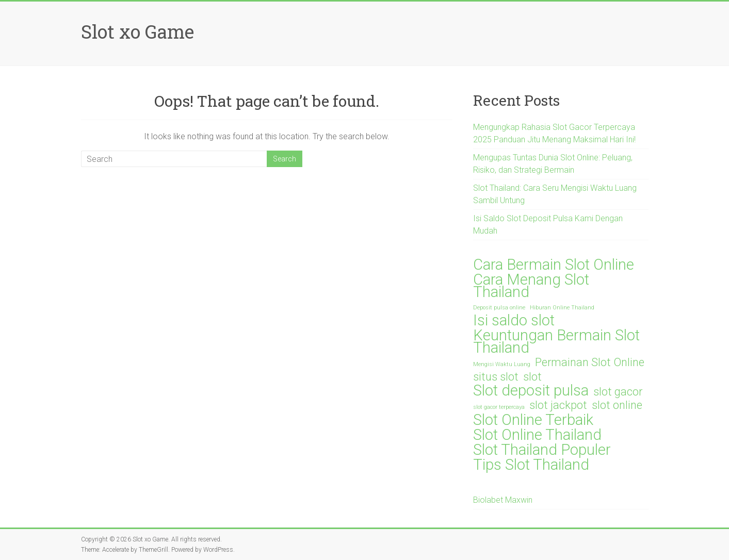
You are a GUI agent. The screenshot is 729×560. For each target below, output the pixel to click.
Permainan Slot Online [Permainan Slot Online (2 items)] (590, 363)
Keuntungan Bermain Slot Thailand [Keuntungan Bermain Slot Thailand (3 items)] (556, 341)
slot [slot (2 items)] (532, 377)
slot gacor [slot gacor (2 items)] (618, 392)
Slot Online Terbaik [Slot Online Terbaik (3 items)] (533, 420)
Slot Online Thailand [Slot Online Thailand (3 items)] (537, 435)
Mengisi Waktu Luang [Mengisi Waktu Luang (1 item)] (502, 364)
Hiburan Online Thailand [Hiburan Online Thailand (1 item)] (562, 308)
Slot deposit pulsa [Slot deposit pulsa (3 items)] (531, 390)
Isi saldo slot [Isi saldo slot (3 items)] (514, 320)
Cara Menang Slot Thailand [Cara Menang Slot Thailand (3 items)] (531, 286)
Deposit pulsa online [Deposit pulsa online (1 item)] (499, 308)
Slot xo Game (137, 31)
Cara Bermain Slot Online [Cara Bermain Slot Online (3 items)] (554, 265)
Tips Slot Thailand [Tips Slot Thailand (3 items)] (531, 465)
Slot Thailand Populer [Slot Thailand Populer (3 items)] (542, 450)
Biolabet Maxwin (503, 500)
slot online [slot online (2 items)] (617, 405)
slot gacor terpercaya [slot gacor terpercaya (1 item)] (499, 407)
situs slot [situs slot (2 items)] (496, 377)
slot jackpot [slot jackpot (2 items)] (558, 405)
